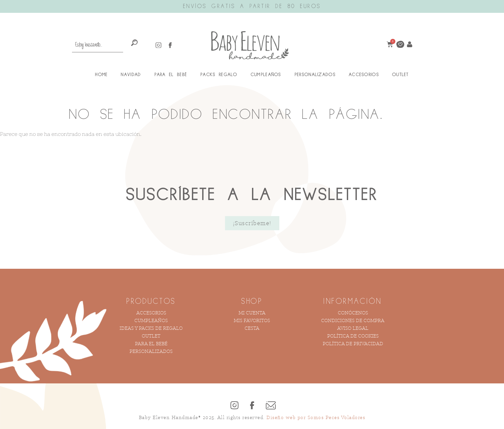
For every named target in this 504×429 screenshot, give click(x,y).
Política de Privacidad (353, 343)
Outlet (401, 75)
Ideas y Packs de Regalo (151, 328)
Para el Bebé (171, 75)
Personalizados (315, 75)
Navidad (131, 75)
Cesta (252, 328)
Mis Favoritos (252, 320)
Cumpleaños (266, 75)
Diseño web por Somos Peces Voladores (316, 417)
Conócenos (353, 313)
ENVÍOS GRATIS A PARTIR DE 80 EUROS (252, 6)
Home (101, 75)
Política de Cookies (353, 336)
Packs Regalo (219, 75)
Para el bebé (151, 343)
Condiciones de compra (353, 320)
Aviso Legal (353, 328)
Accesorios (364, 75)
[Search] (135, 43)
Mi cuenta (252, 313)
